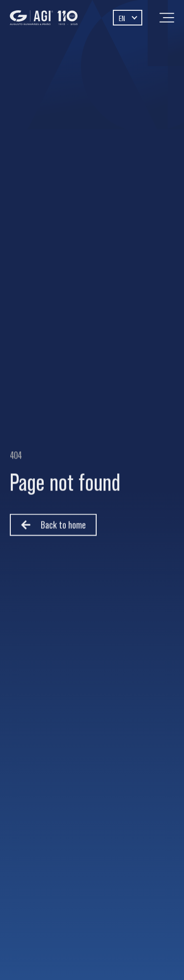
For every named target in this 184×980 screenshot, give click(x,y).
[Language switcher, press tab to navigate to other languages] (128, 18)
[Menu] (167, 18)
